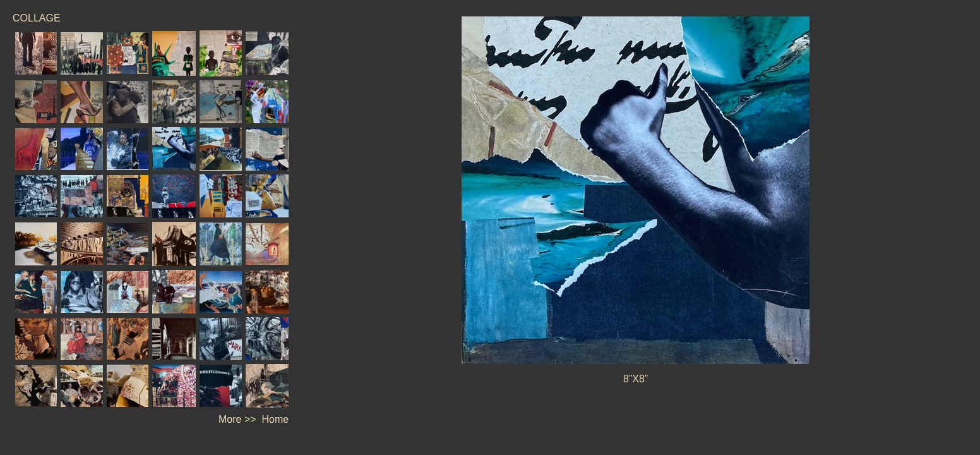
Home (276, 419)
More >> (237, 419)
